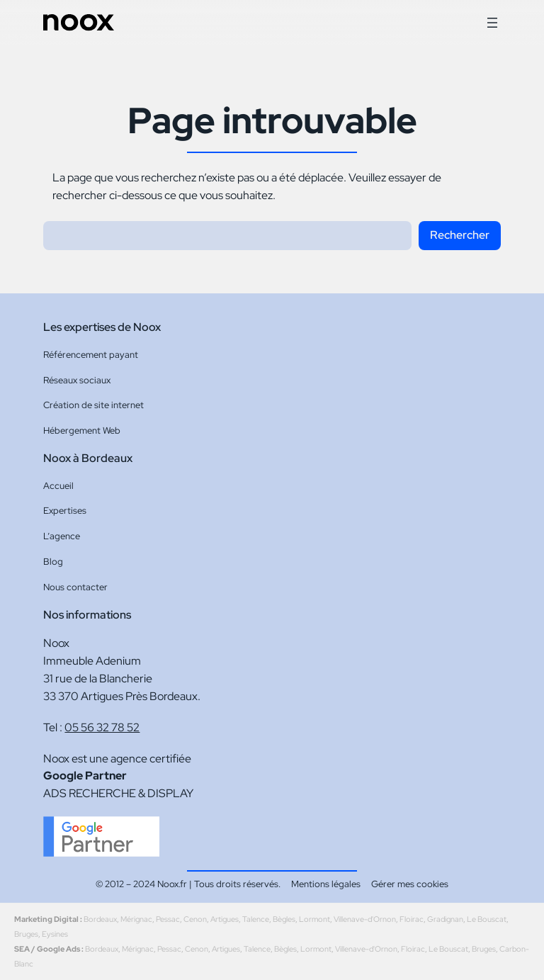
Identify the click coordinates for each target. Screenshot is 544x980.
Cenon (195, 919)
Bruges (26, 934)
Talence (256, 919)
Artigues (225, 919)
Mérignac (136, 919)
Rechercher (460, 235)
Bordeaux (100, 919)
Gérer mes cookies (410, 884)
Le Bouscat (487, 919)
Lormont (314, 919)
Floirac (412, 919)
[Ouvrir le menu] (492, 23)
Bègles (284, 919)
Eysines (55, 934)
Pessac (168, 919)
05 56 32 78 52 (102, 727)
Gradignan (445, 919)
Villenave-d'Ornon (365, 919)
